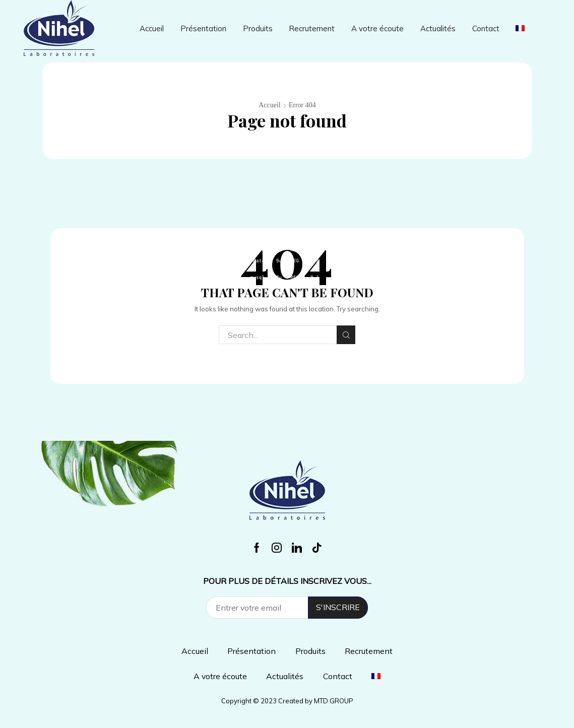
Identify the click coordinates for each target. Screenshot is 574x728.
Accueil (152, 28)
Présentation (203, 28)
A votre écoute (377, 28)
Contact (486, 28)
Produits (258, 28)
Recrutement (312, 28)
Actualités (438, 28)
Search (346, 335)
